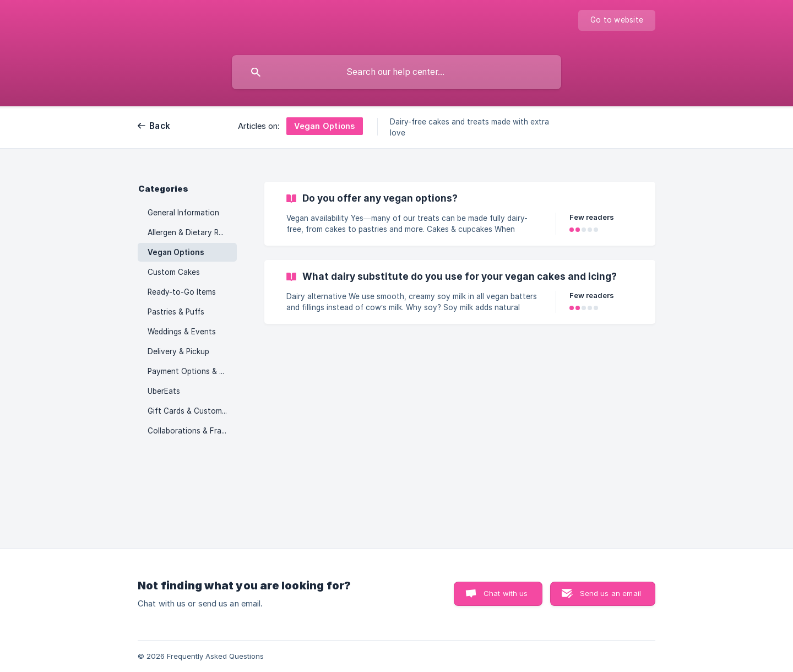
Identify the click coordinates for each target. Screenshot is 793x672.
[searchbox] (397, 72)
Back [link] (160, 126)
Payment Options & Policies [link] (192, 371)
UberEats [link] (164, 391)
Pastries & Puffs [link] (176, 312)
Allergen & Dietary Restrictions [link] (192, 232)
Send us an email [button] (610, 593)
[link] (460, 214)
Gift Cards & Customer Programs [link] (192, 411)
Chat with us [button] (506, 593)
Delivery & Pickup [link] (178, 351)
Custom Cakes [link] (174, 272)
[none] (617, 20)
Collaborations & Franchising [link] (192, 431)
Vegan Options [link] (176, 252)
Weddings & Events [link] (182, 332)
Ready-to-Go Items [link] (182, 292)
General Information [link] (183, 213)
